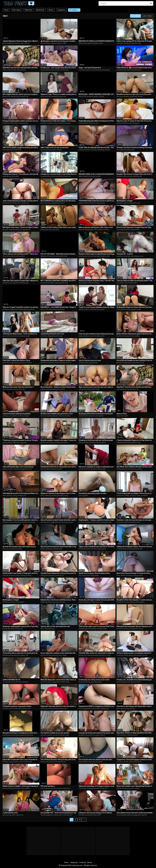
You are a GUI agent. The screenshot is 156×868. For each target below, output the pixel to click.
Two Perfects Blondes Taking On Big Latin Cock (58, 759)
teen (118, 230)
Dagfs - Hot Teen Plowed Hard (90, 68)
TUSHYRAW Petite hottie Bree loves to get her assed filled (97, 201)
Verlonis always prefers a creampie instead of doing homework (135, 653)
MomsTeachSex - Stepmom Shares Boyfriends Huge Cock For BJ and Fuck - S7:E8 (59, 387)
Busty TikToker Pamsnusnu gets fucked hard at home (135, 334)
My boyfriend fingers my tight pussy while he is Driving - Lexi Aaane (21, 733)
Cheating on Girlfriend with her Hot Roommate (96, 440)
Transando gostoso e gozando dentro (17, 706)
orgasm (54, 43)
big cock (55, 176)
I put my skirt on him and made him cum (55, 626)
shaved (102, 70)
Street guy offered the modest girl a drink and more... (97, 414)
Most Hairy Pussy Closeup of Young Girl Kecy (133, 573)
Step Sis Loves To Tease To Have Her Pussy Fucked (135, 121)
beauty (139, 363)
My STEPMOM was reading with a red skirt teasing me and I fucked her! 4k (59, 201)
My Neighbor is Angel (125, 201)
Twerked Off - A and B (125, 254)
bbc (95, 815)
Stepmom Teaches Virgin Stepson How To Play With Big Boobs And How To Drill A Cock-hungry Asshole (59, 493)
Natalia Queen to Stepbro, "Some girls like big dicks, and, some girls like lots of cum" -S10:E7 (21, 786)
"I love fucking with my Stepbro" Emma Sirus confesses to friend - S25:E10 (135, 493)
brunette (96, 70)
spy (94, 176)
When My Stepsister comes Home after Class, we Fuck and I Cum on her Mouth (59, 680)
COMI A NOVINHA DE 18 (11, 680)
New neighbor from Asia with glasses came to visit (21, 520)
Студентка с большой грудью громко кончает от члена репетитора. (135, 759)
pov (138, 123)
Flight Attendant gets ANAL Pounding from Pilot (96, 121)
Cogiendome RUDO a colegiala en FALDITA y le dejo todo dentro (97, 706)
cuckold (101, 96)
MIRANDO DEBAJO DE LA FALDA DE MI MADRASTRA (97, 174)
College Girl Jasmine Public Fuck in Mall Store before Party (59, 174)
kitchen (43, 363)
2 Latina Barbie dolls (10, 813)
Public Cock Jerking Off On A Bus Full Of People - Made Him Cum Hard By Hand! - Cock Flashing (135, 41)
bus (80, 575)
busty (133, 363)
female (140, 96)
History (51, 10)
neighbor (6, 522)
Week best (28, 10)
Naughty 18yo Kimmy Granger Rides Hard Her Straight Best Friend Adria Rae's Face (135, 174)
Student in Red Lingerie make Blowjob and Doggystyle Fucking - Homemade (97, 254)
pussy (26, 123)
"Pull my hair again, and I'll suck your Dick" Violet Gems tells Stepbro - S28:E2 (97, 626)
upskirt (90, 43)
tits (130, 123)
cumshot (127, 43)
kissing (18, 256)
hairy (23, 256)
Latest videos (147, 16)
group (9, 815)
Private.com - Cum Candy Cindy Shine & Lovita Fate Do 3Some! (59, 68)
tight (126, 416)
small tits (129, 70)
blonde (51, 70)
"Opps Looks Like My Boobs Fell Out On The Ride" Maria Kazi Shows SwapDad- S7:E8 (97, 547)
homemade (12, 203)
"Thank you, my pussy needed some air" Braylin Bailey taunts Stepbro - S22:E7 (21, 440)
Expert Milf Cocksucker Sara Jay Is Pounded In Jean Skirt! (21, 759)
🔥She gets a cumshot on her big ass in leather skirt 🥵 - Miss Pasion (59, 41)
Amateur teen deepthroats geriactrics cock (57, 414)
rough (127, 336)
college (103, 708)
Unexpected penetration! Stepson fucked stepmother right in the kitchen (59, 360)
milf (4, 70)
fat (70, 363)
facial (46, 70)
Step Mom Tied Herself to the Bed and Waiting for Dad (135, 387)
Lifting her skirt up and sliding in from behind (95, 813)
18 (63, 575)
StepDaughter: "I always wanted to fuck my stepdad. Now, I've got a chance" (97, 520)
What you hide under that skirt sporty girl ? (18, 387)
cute (97, 416)
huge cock (6, 96)
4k (125, 708)
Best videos (17, 10)
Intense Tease (122, 414)
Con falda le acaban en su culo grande (55, 733)
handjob (43, 256)
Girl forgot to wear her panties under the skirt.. (96, 759)
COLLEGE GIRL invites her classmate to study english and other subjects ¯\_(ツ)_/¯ (97, 653)
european (67, 123)
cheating (101, 150)
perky (108, 70)
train (133, 150)
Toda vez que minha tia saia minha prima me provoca (97, 334)
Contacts (83, 862)
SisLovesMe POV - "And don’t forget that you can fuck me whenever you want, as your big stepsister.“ (59, 813)
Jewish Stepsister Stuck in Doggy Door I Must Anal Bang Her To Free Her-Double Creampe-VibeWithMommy (21, 41)
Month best (40, 10)
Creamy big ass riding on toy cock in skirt (94, 680)
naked (137, 788)
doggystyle (10, 43)
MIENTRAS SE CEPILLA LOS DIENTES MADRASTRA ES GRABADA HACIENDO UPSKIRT (97, 41)
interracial (82, 788)
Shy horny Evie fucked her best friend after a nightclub (59, 547)
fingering (16, 442)
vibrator (9, 496)
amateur (47, 43)
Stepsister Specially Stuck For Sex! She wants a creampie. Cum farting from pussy (59, 706)
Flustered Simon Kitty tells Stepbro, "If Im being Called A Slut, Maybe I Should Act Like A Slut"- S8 (59, 121)
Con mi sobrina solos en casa (90, 360)
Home (6, 10)
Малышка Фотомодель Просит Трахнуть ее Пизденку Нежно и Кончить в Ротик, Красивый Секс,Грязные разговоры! (135, 626)
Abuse (90, 862)
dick (22, 43)
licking (131, 203)
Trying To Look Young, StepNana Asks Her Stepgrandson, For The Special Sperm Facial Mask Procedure (97, 307)
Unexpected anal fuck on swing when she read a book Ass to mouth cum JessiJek (59, 467)
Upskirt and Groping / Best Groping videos (94, 573)
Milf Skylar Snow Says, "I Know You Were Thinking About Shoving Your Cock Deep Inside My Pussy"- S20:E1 (21, 227)
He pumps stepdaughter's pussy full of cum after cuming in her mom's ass (21, 626)
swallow (137, 336)
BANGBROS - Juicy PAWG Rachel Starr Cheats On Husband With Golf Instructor (59, 307)
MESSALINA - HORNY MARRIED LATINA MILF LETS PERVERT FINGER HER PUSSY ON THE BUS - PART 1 (97, 94)
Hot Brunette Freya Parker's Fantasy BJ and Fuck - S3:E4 (21, 573)
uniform (16, 336)
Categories (61, 10)
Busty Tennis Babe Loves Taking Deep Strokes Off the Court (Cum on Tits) (135, 786)
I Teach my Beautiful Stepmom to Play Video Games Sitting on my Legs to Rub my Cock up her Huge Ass (135, 440)
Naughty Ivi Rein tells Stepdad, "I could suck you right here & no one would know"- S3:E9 (135, 600)
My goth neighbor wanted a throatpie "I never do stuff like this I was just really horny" (59, 440)
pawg (48, 150)
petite (127, 230)
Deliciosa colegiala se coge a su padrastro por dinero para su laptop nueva (97, 467)
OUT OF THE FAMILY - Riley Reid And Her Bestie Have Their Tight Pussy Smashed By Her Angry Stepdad (59, 254)
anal (4, 43)
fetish (14, 70)
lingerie (103, 256)
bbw (135, 762)
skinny (12, 123)
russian (106, 230)
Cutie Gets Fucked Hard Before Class (16, 360)
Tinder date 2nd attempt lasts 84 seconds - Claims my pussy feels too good (97, 148)
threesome (65, 70)
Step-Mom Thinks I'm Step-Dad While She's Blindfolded (135, 733)
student (63, 682)
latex (20, 150)
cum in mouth (24, 762)
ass (42, 43)
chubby (126, 762)
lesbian (119, 176)
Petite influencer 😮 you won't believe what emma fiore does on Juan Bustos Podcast (135, 68)
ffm (12, 150)
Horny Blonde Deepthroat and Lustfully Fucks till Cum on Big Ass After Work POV (135, 360)
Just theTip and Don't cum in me (52, 334)
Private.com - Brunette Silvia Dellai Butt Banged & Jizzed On (135, 680)
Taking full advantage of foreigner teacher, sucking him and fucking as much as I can (97, 786)
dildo (17, 176)
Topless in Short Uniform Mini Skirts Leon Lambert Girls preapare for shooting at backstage (59, 227)
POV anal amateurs (48, 786)
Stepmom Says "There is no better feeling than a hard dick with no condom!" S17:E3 (59, 94)
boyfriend (6, 735)
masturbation (14, 230)
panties (125, 176)
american (130, 549)
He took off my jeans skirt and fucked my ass (19, 547)
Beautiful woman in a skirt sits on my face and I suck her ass (135, 94)
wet (94, 123)
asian (8, 150)
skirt (101, 43)
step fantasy (96, 522)
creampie (48, 96)
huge (139, 309)
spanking (54, 496)
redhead (93, 309)
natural (27, 43)
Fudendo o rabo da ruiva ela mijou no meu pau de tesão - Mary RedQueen (135, 520)
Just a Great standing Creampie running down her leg (21, 201)
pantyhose (51, 629)
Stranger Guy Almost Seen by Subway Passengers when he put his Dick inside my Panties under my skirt (135, 148)
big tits (119, 123)
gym (21, 389)
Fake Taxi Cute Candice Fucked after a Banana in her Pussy (21, 281)
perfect (23, 363)
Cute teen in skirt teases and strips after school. (134, 706)
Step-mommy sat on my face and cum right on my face (97, 387)
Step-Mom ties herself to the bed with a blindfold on (21, 68)
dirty (61, 549)
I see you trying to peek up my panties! (17, 414)
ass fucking (88, 655)
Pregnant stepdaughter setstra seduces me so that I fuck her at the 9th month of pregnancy (21, 121)
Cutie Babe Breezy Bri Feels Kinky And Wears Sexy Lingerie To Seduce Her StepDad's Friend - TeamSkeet (21, 493)
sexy (85, 43)
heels (103, 203)
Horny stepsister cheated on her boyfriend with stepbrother (59, 653)
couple (64, 43)
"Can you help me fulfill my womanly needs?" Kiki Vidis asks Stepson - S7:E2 (135, 281)
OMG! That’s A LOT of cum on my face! (55, 148)
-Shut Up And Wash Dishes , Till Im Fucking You (20, 334)
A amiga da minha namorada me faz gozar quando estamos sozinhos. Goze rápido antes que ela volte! (97, 733)
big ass (17, 43)
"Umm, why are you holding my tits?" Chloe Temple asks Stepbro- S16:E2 (21, 254)
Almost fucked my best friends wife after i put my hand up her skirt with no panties (59, 520)
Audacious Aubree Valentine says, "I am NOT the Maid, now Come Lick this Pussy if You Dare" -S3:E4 (97, 281)
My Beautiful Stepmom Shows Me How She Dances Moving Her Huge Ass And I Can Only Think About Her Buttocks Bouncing (135, 307)
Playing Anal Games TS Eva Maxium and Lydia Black (21, 174)
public (135, 43)
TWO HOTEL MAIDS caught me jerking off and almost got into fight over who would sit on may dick (21, 148)
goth (42, 442)
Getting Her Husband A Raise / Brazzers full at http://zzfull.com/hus (135, 547)
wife (103, 336)
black (20, 549)
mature (9, 70)
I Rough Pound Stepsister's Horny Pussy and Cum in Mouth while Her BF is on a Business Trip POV (59, 573)
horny (47, 442)
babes (18, 815)
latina (59, 43)
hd (132, 43)
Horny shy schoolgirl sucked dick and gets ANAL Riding (97, 600)
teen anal (100, 602)
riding (134, 123)
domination (138, 655)
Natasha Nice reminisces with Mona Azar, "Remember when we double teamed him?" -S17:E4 (59, 600)
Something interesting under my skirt (92, 493)
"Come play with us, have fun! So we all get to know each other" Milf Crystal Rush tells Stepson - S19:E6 (21, 653)
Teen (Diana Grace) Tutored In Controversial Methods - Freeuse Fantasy (135, 813)
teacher (144, 815)
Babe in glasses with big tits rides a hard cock (96, 227)
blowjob (57, 70)
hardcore (89, 70)
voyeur (98, 176)
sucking (81, 256)
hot (47, 230)
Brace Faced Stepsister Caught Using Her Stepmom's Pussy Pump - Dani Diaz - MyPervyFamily (135, 227)
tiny (16, 123)
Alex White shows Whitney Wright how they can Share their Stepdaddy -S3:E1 (135, 467)
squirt (57, 283)
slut (97, 123)
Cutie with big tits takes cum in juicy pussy (18, 467)
